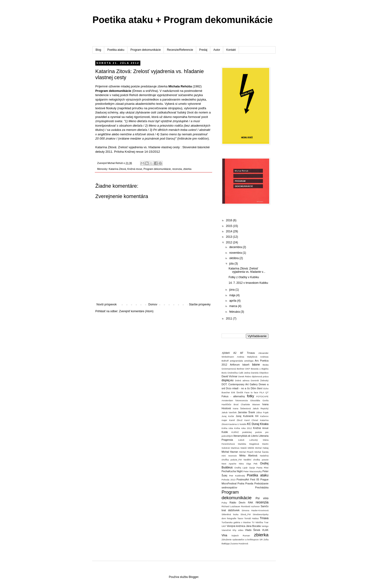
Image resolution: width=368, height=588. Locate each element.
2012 (230, 242)
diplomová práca (260, 376)
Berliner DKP (243, 369)
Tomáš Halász (252, 518)
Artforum (235, 365)
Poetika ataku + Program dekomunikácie (183, 20)
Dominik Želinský (260, 380)
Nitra (241, 464)
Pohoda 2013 (228, 480)
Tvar (266, 522)
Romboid (245, 506)
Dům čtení (257, 388)
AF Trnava (247, 353)
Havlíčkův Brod (230, 404)
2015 (230, 226)
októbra (234, 258)
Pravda (249, 483)
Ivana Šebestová (242, 408)
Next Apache (229, 464)
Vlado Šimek (253, 530)
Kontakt (231, 50)
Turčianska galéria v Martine (236, 522)
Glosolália (255, 400)
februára (235, 312)
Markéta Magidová (249, 444)
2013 (230, 237)
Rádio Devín (237, 502)
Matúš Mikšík (247, 448)
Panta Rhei (263, 468)
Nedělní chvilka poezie (256, 460)
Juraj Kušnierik (245, 416)
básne (256, 365)
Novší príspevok (107, 304)
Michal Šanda (261, 452)
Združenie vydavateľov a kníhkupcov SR (242, 539)
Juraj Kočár (228, 416)
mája (233, 295)
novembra (236, 253)
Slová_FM (246, 514)
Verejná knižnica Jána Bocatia (244, 526)
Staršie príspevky (200, 304)
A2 (235, 353)
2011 (230, 319)
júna (232, 290)
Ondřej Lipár (241, 468)
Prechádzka (262, 487)
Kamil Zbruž (236, 420)
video (241, 530)
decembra (236, 247)
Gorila (265, 400)
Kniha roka (227, 428)
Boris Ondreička (230, 373)
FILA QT (264, 392)
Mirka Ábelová (248, 456)
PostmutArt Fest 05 (248, 479)
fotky (250, 396)
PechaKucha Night (232, 471)
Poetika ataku (116, 50)
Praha (241, 483)
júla (232, 264)
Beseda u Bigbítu (260, 369)
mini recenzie (229, 456)
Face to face (251, 392)
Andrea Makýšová (247, 357)
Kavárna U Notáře (237, 424)
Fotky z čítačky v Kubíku (244, 277)
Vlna (224, 535)
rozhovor (255, 506)
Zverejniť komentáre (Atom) (136, 311)
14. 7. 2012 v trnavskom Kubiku (248, 283)
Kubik (225, 432)
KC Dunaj (253, 424)
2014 (230, 231)
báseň (246, 365)
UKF (224, 526)
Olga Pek (252, 464)
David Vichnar (230, 376)
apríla (233, 301)
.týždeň (226, 353)
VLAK (265, 530)
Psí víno (262, 498)
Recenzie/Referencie (180, 50)
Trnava (264, 518)
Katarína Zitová (117, 169)
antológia (249, 361)
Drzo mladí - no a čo (238, 388)
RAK (250, 502)
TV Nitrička (257, 522)
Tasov (240, 518)
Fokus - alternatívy (233, 396)
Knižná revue (135, 169)
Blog (98, 50)
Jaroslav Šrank (246, 412)
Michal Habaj (262, 448)
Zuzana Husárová (239, 543)
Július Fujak (262, 412)
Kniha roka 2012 (243, 428)
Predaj (203, 50)
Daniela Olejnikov (260, 373)
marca (234, 306)
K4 (257, 416)
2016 (230, 220)
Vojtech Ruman (241, 535)
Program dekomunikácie (146, 50)
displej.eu (228, 380)
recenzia (177, 169)
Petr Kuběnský (237, 476)
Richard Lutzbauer (231, 506)
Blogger (194, 577)
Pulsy (224, 503)
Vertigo (265, 526)
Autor (217, 50)
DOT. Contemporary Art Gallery (240, 384)
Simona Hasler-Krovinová (255, 510)
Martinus (235, 448)
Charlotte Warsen (250, 404)
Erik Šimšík (237, 392)
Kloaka (264, 424)
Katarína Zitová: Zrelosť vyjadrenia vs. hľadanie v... (247, 270)
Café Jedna (244, 373)
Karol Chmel (251, 420)
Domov (153, 304)
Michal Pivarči (246, 452)
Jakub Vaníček (229, 412)
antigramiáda (236, 361)
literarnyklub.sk (242, 436)
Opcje (252, 468)
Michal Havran (230, 452)
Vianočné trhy (229, 530)
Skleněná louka (230, 514)
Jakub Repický (261, 408)
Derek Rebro (245, 376)
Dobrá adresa (242, 380)
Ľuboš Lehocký (248, 440)
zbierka (187, 169)
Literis (255, 436)
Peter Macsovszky (253, 471)
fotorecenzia (241, 400)
